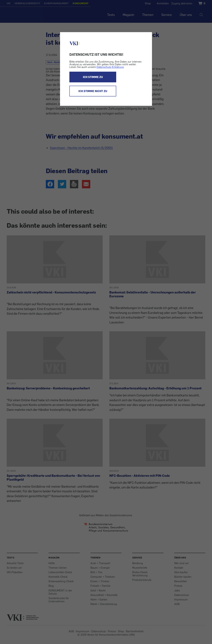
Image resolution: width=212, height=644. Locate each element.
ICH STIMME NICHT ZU (93, 91)
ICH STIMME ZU (93, 77)
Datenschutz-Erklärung (110, 67)
